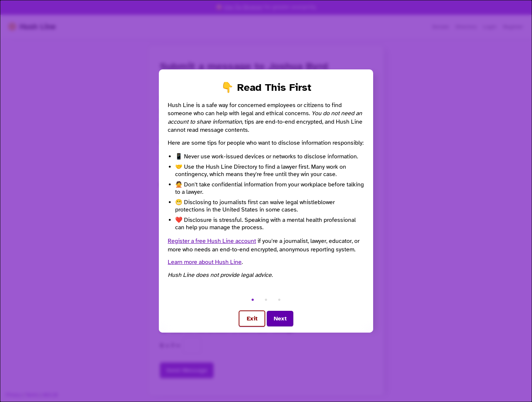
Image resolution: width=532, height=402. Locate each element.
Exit (252, 319)
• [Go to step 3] (279, 299)
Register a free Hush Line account (212, 241)
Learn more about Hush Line (205, 262)
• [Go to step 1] (253, 299)
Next (280, 319)
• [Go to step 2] (266, 299)
